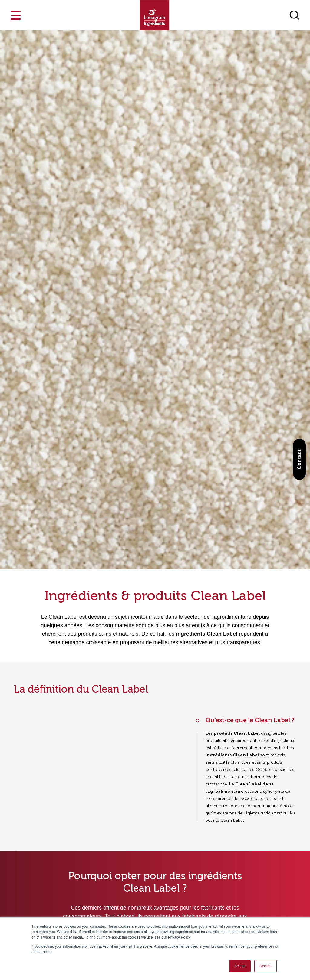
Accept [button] (240, 966)
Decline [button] (265, 966)
